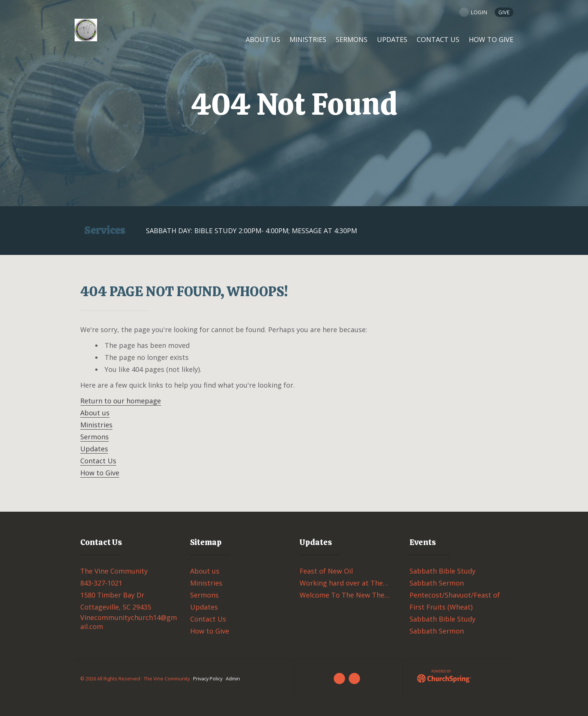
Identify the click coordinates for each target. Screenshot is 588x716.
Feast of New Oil (326, 571)
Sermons (94, 437)
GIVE (504, 12)
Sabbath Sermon (437, 583)
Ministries (96, 425)
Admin (233, 679)
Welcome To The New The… (345, 595)
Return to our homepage (121, 401)
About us (95, 413)
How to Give (100, 473)
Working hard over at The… (344, 583)
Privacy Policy (208, 679)
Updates (94, 449)
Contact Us (98, 461)
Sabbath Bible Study (442, 571)
